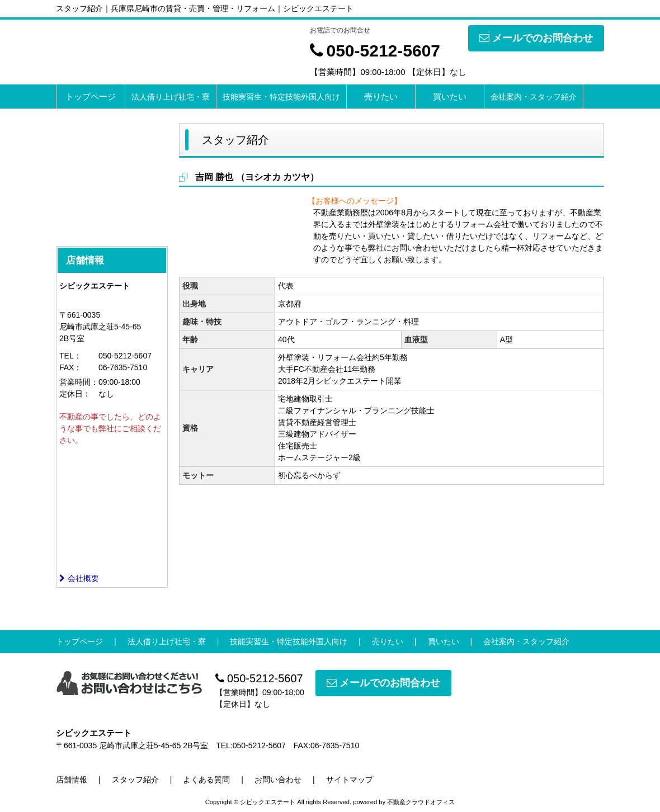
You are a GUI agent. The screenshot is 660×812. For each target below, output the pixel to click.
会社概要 (79, 578)
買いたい (450, 96)
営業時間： (79, 382)
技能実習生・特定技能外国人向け (281, 97)
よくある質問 (206, 780)
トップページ (91, 96)
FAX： (70, 367)
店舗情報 (72, 780)
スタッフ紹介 (135, 780)
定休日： (75, 394)
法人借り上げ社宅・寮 (171, 97)
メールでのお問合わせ (536, 38)
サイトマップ (350, 780)
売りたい (381, 96)
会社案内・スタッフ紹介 (534, 97)
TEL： (70, 356)
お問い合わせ (278, 780)
